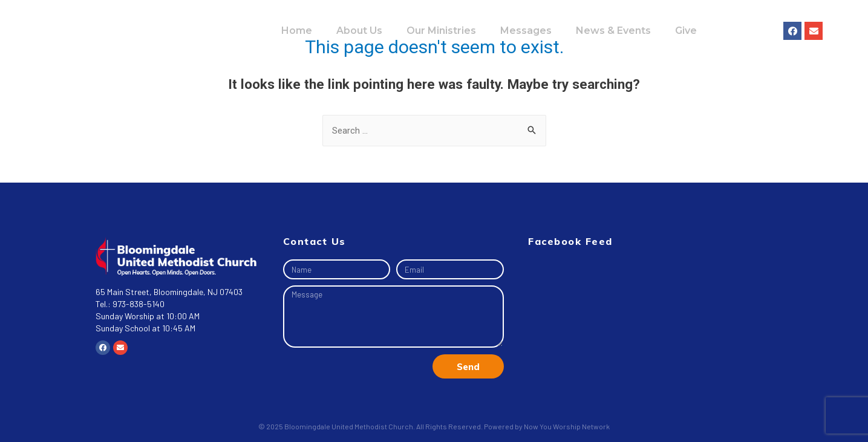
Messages (526, 31)
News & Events (613, 31)
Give (686, 31)
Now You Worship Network (567, 426)
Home (297, 31)
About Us (359, 31)
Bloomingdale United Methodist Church (349, 426)
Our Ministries (441, 31)
